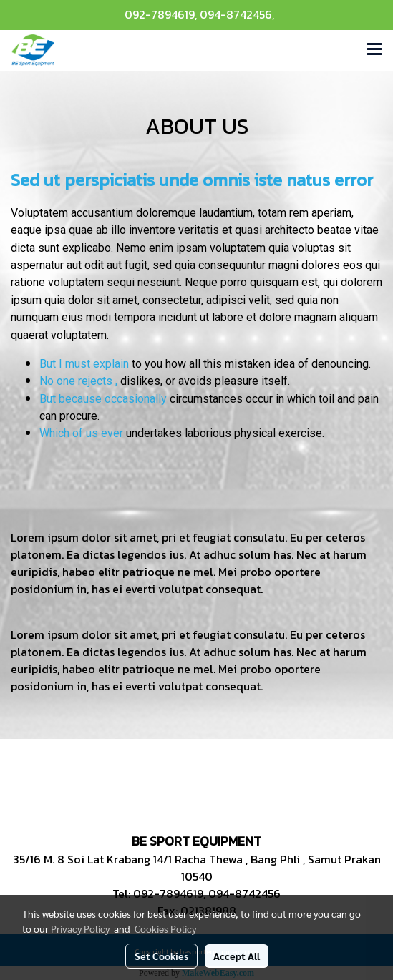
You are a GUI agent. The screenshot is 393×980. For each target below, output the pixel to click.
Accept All (237, 956)
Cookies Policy (165, 928)
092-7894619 (160, 14)
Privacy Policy (80, 928)
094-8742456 (236, 14)
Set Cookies (161, 956)
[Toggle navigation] (374, 50)
